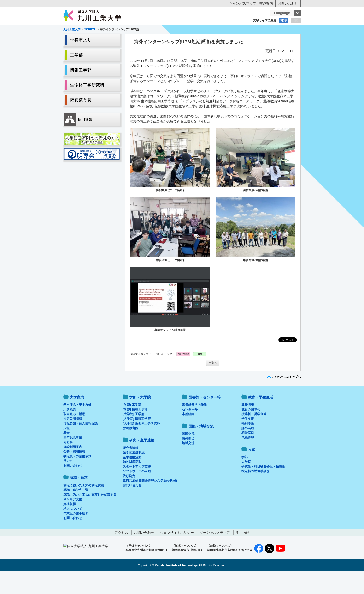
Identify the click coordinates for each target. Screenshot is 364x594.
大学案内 (78, 40)
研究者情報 (131, 468)
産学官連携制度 (134, 472)
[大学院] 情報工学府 (137, 439)
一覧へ (213, 383)
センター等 (190, 429)
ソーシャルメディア (215, 552)
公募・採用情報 (74, 471)
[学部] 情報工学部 (135, 429)
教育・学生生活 (167, 40)
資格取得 (70, 524)
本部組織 (188, 434)
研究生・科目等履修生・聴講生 (263, 487)
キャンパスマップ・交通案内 (251, 3)
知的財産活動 (132, 482)
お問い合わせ (288, 3)
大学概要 (70, 429)
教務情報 (248, 425)
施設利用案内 (73, 467)
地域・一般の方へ (277, 30)
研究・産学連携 (227, 40)
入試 (286, 40)
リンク (68, 481)
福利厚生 (248, 443)
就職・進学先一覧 (76, 510)
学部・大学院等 (108, 40)
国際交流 (188, 454)
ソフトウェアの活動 (137, 491)
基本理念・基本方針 (77, 425)
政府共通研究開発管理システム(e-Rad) (150, 500)
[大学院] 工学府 (134, 434)
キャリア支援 (73, 519)
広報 (66, 448)
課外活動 (248, 448)
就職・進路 (197, 40)
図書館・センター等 (205, 417)
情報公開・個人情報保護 (80, 443)
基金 (66, 453)
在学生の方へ (135, 30)
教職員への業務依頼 (77, 476)
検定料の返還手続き (255, 491)
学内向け (243, 552)
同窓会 (68, 462)
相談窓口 (248, 453)
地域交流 (188, 463)
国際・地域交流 (256, 40)
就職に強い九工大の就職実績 (84, 505)
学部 (245, 477)
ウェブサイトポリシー (177, 552)
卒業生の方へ (182, 30)
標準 (284, 20)
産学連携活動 (132, 477)
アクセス (121, 552)
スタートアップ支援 (137, 487)
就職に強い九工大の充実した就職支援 (90, 515)
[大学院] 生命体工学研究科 (141, 443)
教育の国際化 (251, 429)
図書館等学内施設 (194, 425)
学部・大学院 (140, 417)
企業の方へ (229, 30)
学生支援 (248, 439)
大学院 (246, 482)
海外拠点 (188, 458)
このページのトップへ (286, 397)
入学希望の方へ (87, 30)
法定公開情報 (73, 439)
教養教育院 (131, 448)
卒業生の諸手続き (76, 533)
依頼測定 (129, 496)
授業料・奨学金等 (254, 434)
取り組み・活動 (74, 434)
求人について (73, 529)
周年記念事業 (73, 457)
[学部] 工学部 (132, 425)
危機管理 (248, 457)
